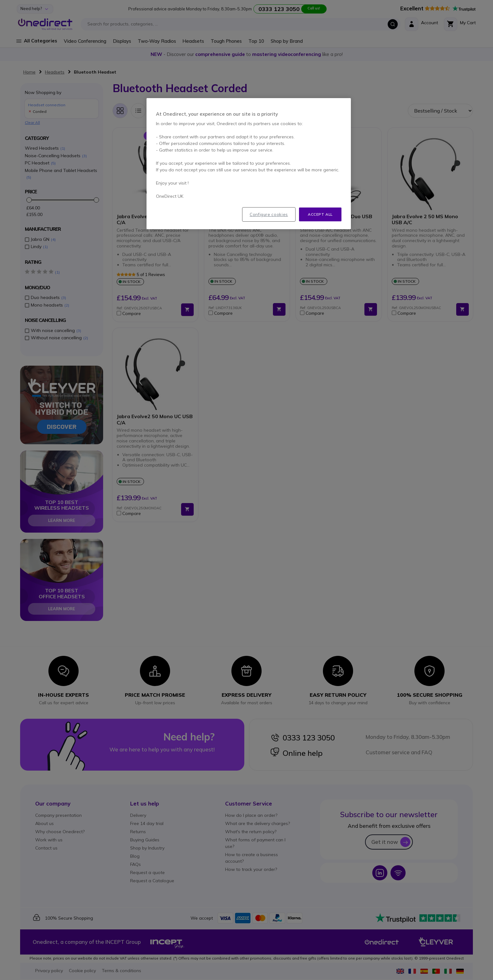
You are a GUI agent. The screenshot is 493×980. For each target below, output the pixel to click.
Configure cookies (269, 214)
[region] (249, 164)
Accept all (320, 214)
